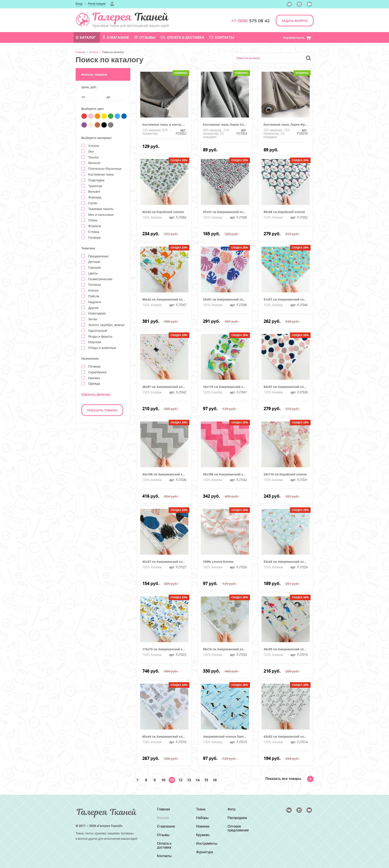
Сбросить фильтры (96, 394)
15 (206, 780)
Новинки (203, 826)
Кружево (203, 835)
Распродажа (237, 818)
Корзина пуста (297, 38)
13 (189, 780)
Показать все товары (289, 779)
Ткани (201, 809)
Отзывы (145, 37)
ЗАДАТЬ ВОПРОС (295, 21)
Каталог (86, 37)
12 (180, 780)
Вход (79, 4)
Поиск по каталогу (113, 52)
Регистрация (97, 4)
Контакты (222, 37)
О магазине (116, 37)
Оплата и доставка (182, 37)
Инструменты (207, 843)
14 (198, 780)
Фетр (232, 809)
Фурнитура (204, 852)
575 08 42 (250, 21)
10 (163, 780)
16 (215, 780)
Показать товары (102, 410)
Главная (81, 52)
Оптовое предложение (238, 828)
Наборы (202, 818)
